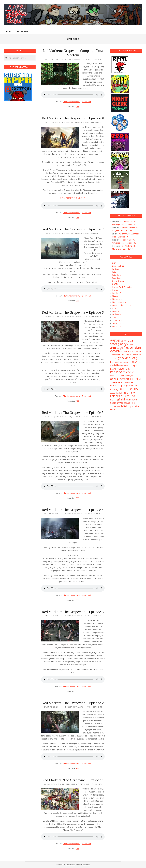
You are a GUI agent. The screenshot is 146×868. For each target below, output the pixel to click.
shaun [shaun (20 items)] (126, 392)
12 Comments (96, 122)
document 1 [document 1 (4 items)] (125, 351)
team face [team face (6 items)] (131, 400)
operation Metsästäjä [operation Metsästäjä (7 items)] (122, 384)
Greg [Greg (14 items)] (134, 358)
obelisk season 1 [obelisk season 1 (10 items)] (121, 379)
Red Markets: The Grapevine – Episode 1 (73, 780)
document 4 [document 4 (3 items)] (127, 355)
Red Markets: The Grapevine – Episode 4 (73, 510)
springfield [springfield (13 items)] (118, 399)
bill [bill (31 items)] (132, 347)
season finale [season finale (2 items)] (115, 393)
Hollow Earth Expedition (123, 287)
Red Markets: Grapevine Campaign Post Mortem (73, 53)
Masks (115, 296)
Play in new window (71, 102)
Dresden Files (118, 266)
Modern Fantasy (119, 302)
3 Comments (96, 417)
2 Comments (96, 317)
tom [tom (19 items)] (124, 406)
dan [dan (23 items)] (138, 347)
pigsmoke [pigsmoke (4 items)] (129, 386)
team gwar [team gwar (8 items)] (117, 403)
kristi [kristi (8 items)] (115, 365)
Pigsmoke (116, 311)
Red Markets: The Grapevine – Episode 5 (73, 413)
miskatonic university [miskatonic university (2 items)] (118, 376)
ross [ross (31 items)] (136, 389)
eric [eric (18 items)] (114, 358)
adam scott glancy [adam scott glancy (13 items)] (123, 342)
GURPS (115, 284)
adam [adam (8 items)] (124, 341)
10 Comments (96, 514)
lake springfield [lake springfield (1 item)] (123, 366)
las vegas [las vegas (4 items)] (133, 365)
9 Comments (96, 616)
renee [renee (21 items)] (128, 389)
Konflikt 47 (117, 293)
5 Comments (97, 707)
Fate (114, 272)
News (115, 308)
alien (114, 263)
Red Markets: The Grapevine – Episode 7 (73, 229)
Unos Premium (70, 865)
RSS (78, 106)
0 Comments (96, 59)
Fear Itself (117, 278)
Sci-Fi (114, 317)
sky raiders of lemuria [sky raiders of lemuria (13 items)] (123, 394)
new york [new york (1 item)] (130, 376)
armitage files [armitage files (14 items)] (120, 348)
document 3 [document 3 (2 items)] (116, 355)
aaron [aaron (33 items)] (115, 340)
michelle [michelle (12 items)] (128, 372)
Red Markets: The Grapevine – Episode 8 (73, 118)
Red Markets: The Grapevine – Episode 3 (73, 612)
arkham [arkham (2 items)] (130, 344)
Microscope (117, 299)
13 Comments (97, 784)
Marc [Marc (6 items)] (113, 369)
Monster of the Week (121, 305)
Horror (68, 59)
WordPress (86, 865)
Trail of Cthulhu (119, 323)
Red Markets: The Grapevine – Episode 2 (73, 703)
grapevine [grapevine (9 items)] (124, 358)
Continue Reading (73, 198)
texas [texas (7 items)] (127, 403)
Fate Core (116, 275)
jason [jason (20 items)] (135, 361)
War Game (117, 326)
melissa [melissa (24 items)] (116, 372)
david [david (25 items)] (115, 351)
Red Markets (77, 59)
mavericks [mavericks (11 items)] (123, 369)
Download (86, 102)
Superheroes (118, 320)
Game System (118, 281)
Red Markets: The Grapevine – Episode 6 (73, 312)
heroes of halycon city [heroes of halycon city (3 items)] (120, 362)
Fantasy (115, 269)
